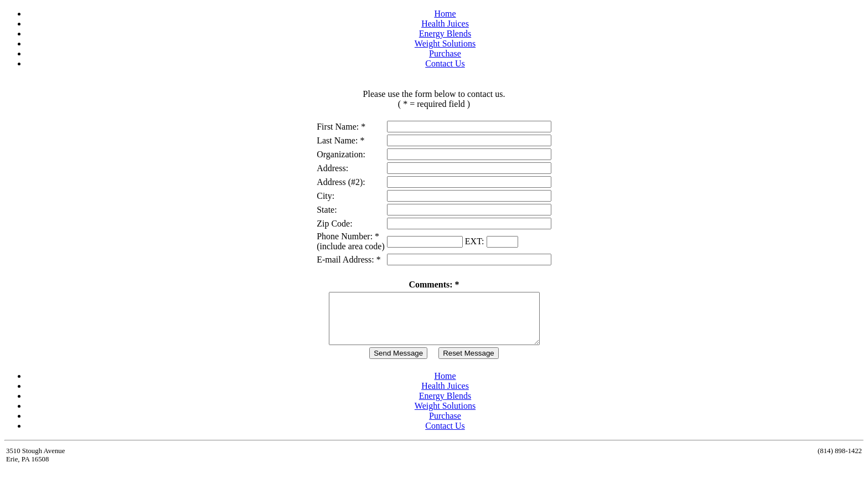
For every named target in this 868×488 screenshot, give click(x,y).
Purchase (445, 53)
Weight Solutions (445, 43)
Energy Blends (445, 34)
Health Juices (445, 24)
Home (445, 14)
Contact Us (445, 63)
